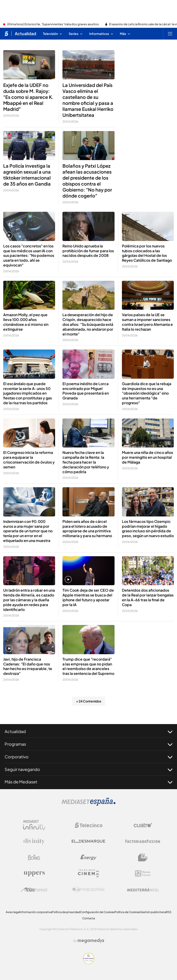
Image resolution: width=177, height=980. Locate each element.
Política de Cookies (127, 912)
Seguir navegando (88, 769)
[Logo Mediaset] (88, 804)
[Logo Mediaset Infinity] (34, 825)
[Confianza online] (89, 963)
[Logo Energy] (88, 857)
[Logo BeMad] (143, 857)
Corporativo (88, 757)
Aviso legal (13, 912)
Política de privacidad (66, 912)
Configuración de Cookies (97, 912)
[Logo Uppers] (34, 874)
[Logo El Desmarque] (88, 841)
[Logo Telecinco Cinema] (88, 873)
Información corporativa (36, 912)
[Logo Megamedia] (91, 941)
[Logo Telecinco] (88, 825)
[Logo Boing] (34, 857)
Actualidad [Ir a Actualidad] (25, 34)
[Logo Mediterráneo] (143, 890)
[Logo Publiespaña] (88, 890)
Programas (88, 744)
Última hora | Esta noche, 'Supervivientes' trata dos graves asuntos (53, 24)
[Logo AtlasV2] (34, 890)
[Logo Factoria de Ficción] (143, 841)
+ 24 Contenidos (89, 701)
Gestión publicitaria (153, 912)
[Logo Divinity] (34, 841)
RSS (169, 912)
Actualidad (88, 731)
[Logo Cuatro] (143, 825)
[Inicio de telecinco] (6, 34)
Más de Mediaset (88, 782)
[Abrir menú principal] (170, 34)
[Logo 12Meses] (143, 873)
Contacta (89, 918)
